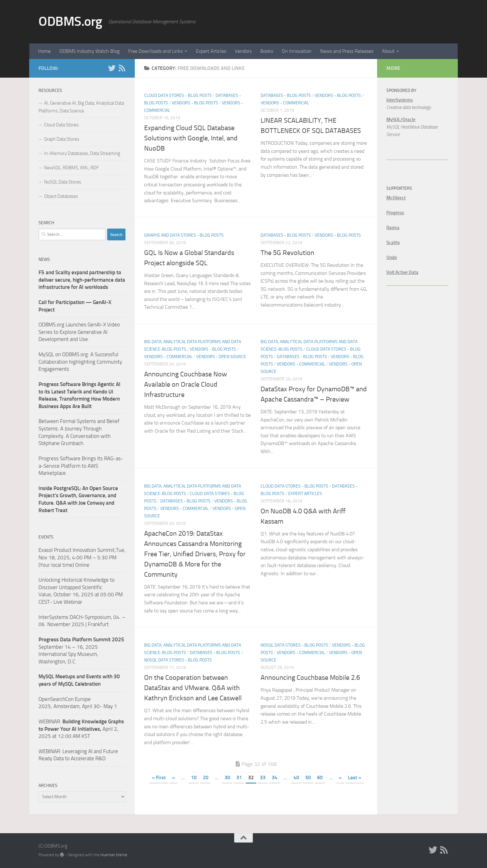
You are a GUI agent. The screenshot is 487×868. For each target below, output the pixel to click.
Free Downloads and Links (155, 51)
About (388, 51)
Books (267, 51)
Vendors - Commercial (285, 103)
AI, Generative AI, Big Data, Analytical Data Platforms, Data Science (81, 107)
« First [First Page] (159, 777)
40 (296, 777)
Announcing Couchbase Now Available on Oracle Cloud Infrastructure (186, 384)
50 (308, 777)
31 (239, 777)
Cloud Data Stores (61, 125)
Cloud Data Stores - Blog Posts (178, 95)
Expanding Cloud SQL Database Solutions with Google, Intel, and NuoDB (191, 138)
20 (206, 777)
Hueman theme (114, 855)
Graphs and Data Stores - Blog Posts (184, 235)
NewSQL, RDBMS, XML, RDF (71, 168)
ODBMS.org (70, 21)
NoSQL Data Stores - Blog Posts (178, 660)
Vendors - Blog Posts (195, 103)
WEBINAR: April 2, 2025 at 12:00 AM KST (81, 729)
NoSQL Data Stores (63, 182)
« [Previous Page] (173, 777)
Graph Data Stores (62, 139)
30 (227, 777)
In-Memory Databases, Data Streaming (82, 153)
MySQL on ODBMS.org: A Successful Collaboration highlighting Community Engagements (80, 362)
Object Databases (61, 196)
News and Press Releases (347, 51)
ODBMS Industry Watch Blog (89, 51)
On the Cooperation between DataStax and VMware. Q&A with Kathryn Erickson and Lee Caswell (193, 688)
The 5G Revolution (287, 253)
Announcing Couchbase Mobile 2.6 (310, 678)
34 (275, 777)
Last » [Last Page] (355, 777)
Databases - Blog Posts (286, 95)
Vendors (243, 51)
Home (44, 51)
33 (263, 777)
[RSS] (122, 68)
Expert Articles (211, 51)
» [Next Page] (340, 777)
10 (194, 777)
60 (320, 777)
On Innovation (297, 51)
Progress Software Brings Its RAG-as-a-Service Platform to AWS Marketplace (81, 466)
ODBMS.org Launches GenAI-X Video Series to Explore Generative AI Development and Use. (79, 332)
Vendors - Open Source (221, 357)
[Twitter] (112, 68)
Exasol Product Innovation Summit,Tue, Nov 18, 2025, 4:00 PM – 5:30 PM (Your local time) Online (82, 557)
